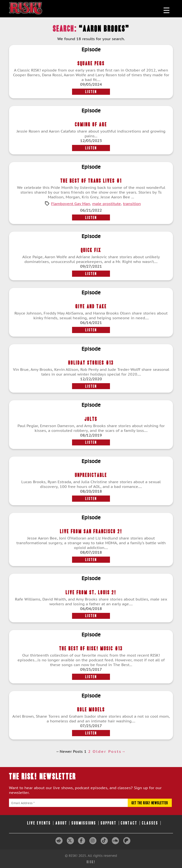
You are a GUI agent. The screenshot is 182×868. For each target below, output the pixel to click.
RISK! (91, 862)
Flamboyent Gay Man (71, 204)
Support (109, 823)
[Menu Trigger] (166, 10)
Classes (150, 823)
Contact (129, 823)
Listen (91, 92)
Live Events (39, 823)
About (61, 823)
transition (132, 204)
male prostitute (107, 204)
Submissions (84, 823)
